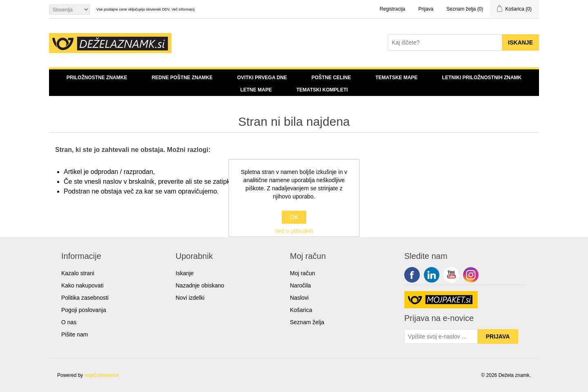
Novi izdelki (190, 298)
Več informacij (183, 9)
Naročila (300, 285)
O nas (69, 322)
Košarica (301, 310)
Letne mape (256, 90)
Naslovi (299, 298)
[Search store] (445, 42)
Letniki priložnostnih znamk (482, 78)
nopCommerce (102, 375)
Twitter (432, 275)
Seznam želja (307, 322)
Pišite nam (75, 334)
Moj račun (302, 273)
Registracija (393, 9)
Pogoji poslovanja (84, 310)
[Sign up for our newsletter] (441, 336)
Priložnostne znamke (97, 78)
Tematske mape (396, 78)
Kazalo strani (78, 273)
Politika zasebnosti (85, 298)
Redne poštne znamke (182, 78)
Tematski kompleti (322, 90)
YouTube (451, 275)
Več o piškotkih (294, 231)
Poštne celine (331, 78)
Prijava (426, 9)
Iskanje (185, 273)
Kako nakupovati (82, 285)
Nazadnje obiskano (200, 285)
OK (294, 217)
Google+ (471, 275)
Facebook (412, 275)
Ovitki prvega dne (262, 78)
